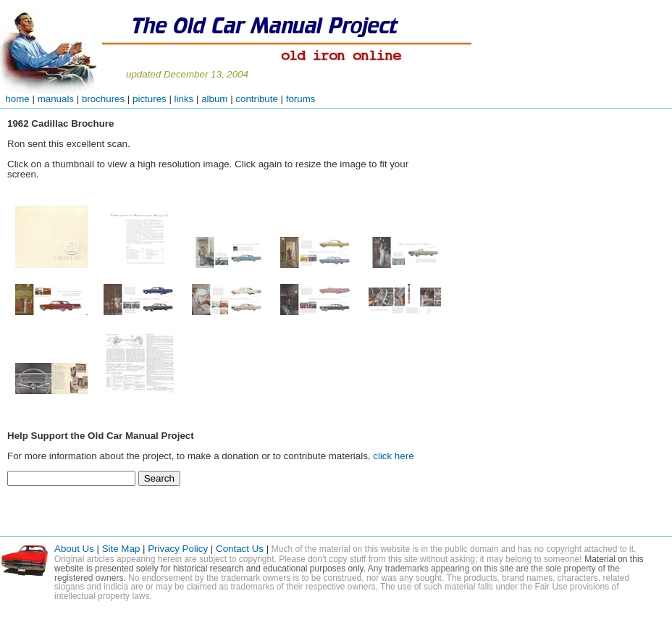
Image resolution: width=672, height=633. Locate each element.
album (214, 99)
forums (301, 99)
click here (393, 456)
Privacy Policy (178, 549)
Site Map (121, 549)
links (184, 99)
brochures (103, 99)
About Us (74, 549)
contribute (258, 99)
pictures (150, 99)
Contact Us (241, 549)
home (15, 99)
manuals (56, 99)
